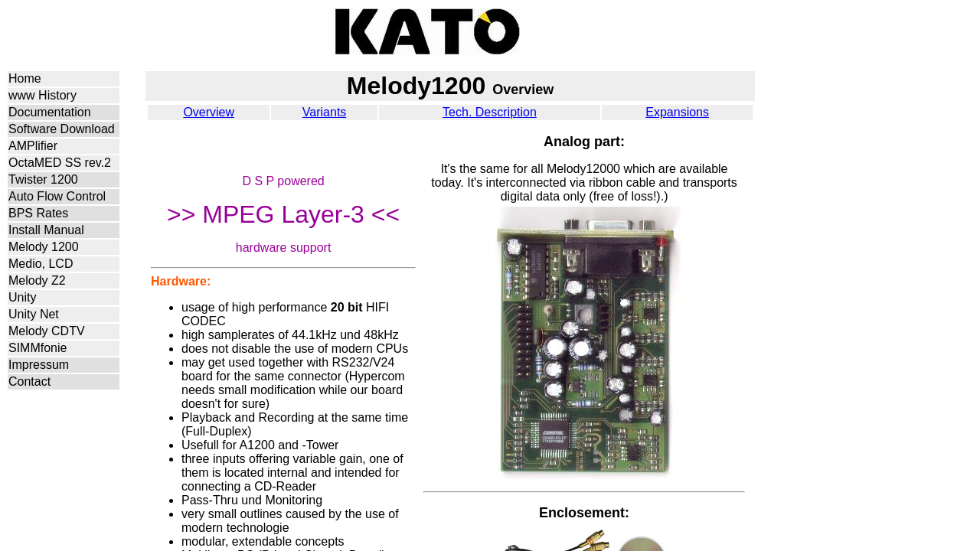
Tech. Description (490, 112)
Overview (209, 112)
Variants (325, 112)
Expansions (677, 112)
